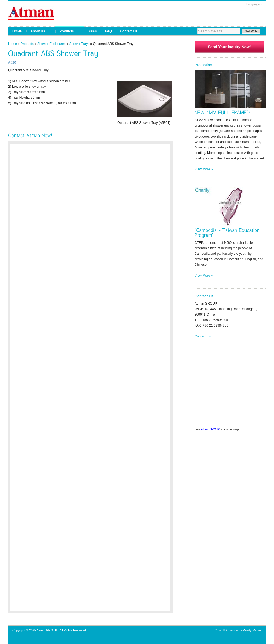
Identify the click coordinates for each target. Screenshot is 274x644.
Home (13, 44)
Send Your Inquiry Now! (229, 47)
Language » (254, 4)
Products (27, 44)
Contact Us (203, 336)
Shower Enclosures (51, 44)
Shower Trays (79, 44)
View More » (204, 169)
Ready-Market (252, 630)
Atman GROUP (210, 429)
